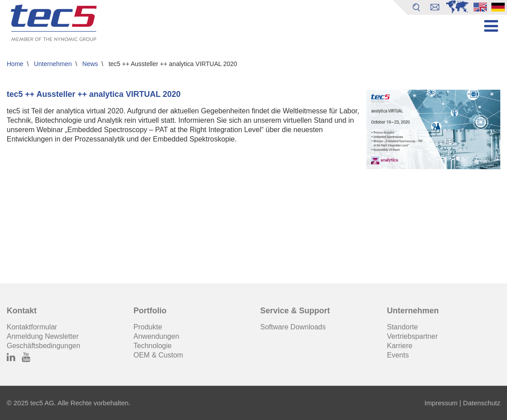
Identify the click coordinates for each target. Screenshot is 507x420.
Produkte (148, 327)
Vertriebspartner (412, 336)
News (90, 64)
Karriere (400, 346)
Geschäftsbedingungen (44, 346)
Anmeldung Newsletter (43, 336)
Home (15, 64)
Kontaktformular (32, 327)
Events (398, 355)
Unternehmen (53, 64)
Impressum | (443, 403)
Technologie (153, 346)
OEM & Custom (158, 355)
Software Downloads (293, 327)
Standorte (402, 327)
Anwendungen (156, 336)
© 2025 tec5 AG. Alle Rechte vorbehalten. (69, 403)
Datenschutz (481, 403)
